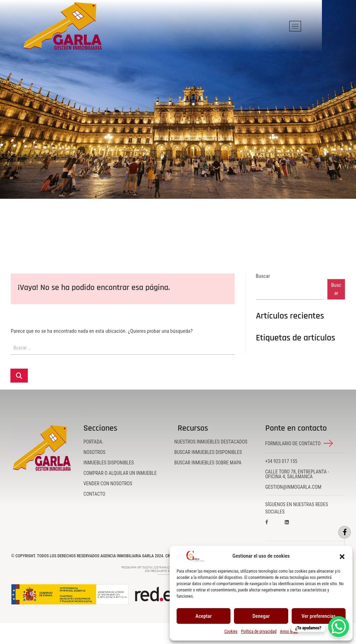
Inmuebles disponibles (109, 463)
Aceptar (204, 616)
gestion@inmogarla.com (293, 487)
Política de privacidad (259, 631)
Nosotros (94, 452)
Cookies (231, 631)
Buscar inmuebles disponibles (208, 452)
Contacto (94, 494)
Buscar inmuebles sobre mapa (208, 463)
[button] (342, 556)
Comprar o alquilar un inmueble (120, 473)
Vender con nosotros (108, 484)
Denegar (261, 616)
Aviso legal (289, 631)
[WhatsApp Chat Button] (339, 627)
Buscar (263, 276)
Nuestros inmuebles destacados (211, 442)
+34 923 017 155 (281, 461)
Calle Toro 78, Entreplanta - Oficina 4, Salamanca (297, 474)
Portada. (94, 442)
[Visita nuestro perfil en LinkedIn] (293, 527)
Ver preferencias (318, 616)
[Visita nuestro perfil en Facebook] (274, 527)
